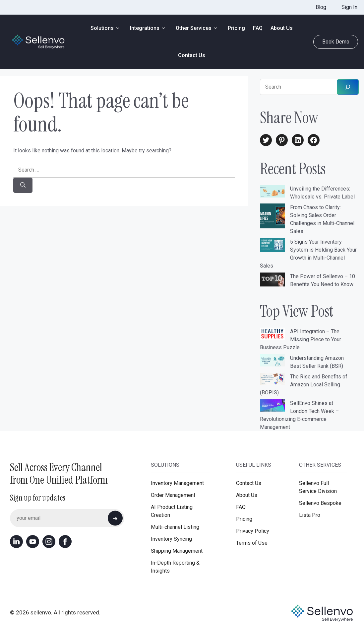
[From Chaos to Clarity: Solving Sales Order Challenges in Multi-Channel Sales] (272, 217)
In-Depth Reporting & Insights (175, 567)
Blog (321, 7)
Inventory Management (177, 483)
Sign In (349, 7)
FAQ (258, 28)
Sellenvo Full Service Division (318, 487)
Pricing (236, 28)
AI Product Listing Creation (172, 511)
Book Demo (336, 42)
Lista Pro (310, 515)
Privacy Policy (253, 531)
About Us (282, 28)
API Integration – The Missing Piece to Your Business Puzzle (301, 339)
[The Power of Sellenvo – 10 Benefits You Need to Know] (272, 281)
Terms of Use (252, 543)
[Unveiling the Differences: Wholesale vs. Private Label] (272, 192)
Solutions (106, 28)
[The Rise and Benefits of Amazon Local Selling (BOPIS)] (272, 380)
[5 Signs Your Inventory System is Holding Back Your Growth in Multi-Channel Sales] (272, 246)
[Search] (23, 185)
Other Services (198, 28)
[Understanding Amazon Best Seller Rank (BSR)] (272, 361)
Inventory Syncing (171, 539)
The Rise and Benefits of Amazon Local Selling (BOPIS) (304, 385)
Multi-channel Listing (175, 527)
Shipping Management (177, 551)
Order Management (173, 495)
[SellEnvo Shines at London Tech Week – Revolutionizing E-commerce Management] (272, 407)
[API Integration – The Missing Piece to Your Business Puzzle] (272, 335)
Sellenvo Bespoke (320, 503)
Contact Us (192, 55)
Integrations (149, 28)
